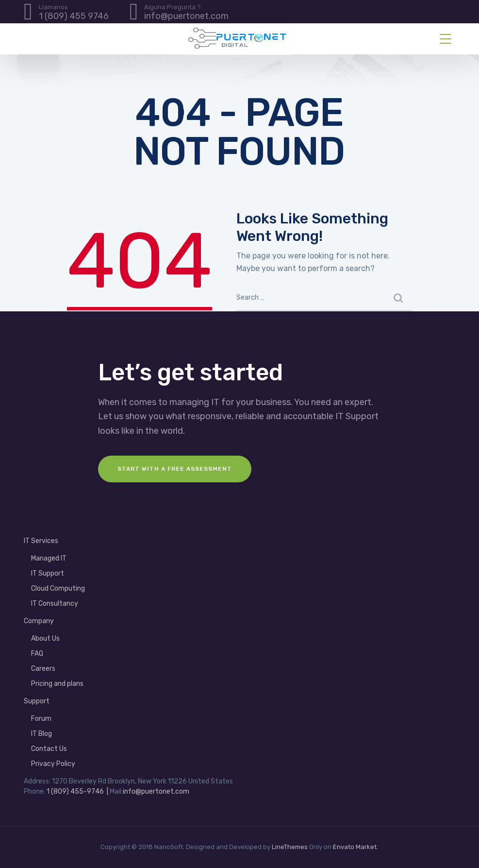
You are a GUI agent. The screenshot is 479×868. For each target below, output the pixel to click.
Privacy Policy (53, 764)
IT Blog (41, 734)
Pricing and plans (57, 684)
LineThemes (290, 847)
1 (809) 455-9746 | (77, 791)
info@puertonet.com (156, 791)
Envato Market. (355, 847)
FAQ (37, 654)
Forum (41, 719)
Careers (43, 669)
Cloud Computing (58, 588)
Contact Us (49, 749)
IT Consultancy (55, 604)
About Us (45, 638)
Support (37, 701)
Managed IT (49, 558)
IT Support (48, 573)
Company (39, 621)
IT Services (41, 541)
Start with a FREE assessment (175, 469)
